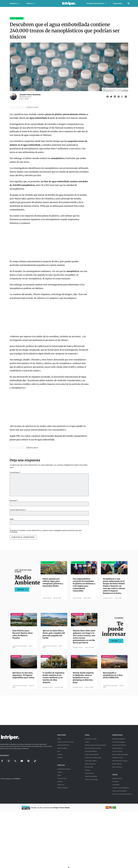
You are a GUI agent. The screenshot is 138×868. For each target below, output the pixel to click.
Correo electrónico (18, 556)
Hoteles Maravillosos (96, 4)
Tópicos (31, 4)
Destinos (15, 4)
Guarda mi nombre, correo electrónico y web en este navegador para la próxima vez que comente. (46, 577)
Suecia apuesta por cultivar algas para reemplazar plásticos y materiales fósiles (53, 639)
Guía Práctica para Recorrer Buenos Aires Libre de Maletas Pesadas (23, 691)
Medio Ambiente (17, 29)
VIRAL (87, 791)
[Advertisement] (49, 288)
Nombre (14, 546)
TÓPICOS (61, 822)
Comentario (15, 518)
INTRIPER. (17, 835)
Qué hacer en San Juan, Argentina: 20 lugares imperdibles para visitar (23, 732)
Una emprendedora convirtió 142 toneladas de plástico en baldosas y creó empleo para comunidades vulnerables (84, 641)
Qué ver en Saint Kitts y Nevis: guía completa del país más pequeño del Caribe (54, 691)
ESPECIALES (117, 791)
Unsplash (125, 100)
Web (12, 565)
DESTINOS (62, 791)
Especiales (118, 3)
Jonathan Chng (115, 100)
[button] (129, 4)
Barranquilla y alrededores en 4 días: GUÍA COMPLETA (113, 732)
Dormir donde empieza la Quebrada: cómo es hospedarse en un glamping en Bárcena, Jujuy (83, 734)
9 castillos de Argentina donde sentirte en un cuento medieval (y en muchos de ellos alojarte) (53, 734)
